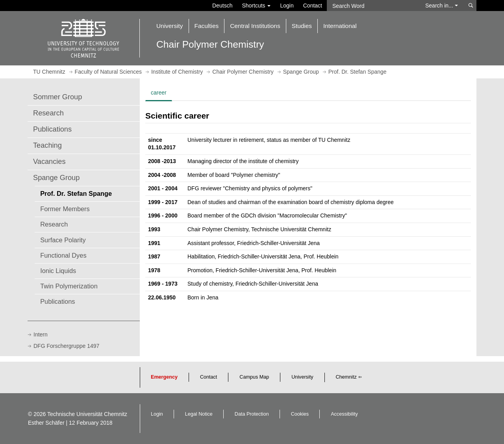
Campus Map (254, 377)
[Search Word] (372, 6)
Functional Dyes (63, 255)
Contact (313, 6)
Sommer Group (57, 97)
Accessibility (344, 414)
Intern (41, 334)
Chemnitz (346, 377)
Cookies (300, 414)
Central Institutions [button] (255, 26)
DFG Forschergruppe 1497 (66, 346)
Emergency (164, 377)
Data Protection (252, 414)
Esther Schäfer (46, 423)
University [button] (170, 26)
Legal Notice (199, 414)
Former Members (65, 209)
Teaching (47, 145)
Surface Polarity (63, 240)
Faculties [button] (207, 26)
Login (287, 6)
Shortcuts (256, 6)
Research (48, 113)
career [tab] (159, 93)
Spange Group (56, 178)
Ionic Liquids (58, 271)
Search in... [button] (442, 6)
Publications (52, 129)
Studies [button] (302, 26)
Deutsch (222, 6)
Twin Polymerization (69, 286)
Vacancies (49, 162)
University (302, 377)
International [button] (340, 26)
